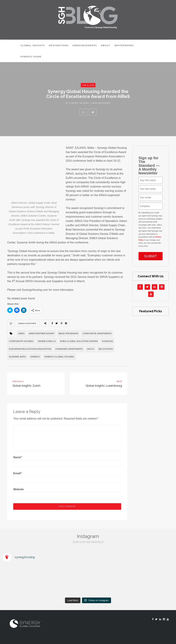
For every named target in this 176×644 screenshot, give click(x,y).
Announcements (85, 45)
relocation (106, 349)
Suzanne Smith (17, 357)
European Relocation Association (30, 349)
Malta (91, 349)
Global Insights (33, 45)
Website (18, 489)
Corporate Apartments (97, 333)
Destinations (59, 45)
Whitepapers (124, 45)
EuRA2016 (107, 341)
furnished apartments (69, 349)
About (106, 45)
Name (18, 457)
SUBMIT (151, 256)
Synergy (35, 357)
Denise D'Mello (47, 341)
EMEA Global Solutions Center (79, 341)
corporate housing (21, 341)
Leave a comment (27, 323)
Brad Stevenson (68, 333)
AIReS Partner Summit (42, 333)
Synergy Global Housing (59, 357)
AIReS (21, 333)
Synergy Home (31, 57)
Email (17, 473)
